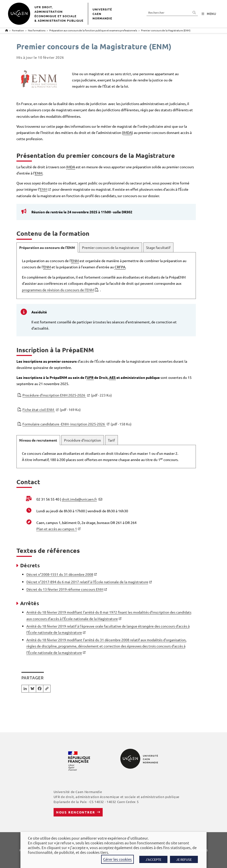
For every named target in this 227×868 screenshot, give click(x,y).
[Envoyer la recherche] (194, 12)
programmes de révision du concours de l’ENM (58, 290)
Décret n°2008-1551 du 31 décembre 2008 (60, 574)
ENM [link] (39, 173)
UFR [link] (90, 377)
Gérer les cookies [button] (117, 859)
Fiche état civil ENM (52, 410)
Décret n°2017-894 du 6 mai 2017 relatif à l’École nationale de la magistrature (87, 582)
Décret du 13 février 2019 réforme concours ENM (65, 589)
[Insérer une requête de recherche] (172, 12)
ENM (44, 189)
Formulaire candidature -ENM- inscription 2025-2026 (77, 424)
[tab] (47, 247)
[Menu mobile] (209, 14)
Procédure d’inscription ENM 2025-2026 (67, 395)
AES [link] (112, 377)
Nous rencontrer (76, 812)
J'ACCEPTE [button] (153, 859)
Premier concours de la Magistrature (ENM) (166, 30)
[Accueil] (7, 30)
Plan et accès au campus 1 (57, 529)
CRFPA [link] (120, 267)
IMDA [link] (127, 132)
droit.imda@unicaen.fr (79, 499)
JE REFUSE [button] (184, 859)
